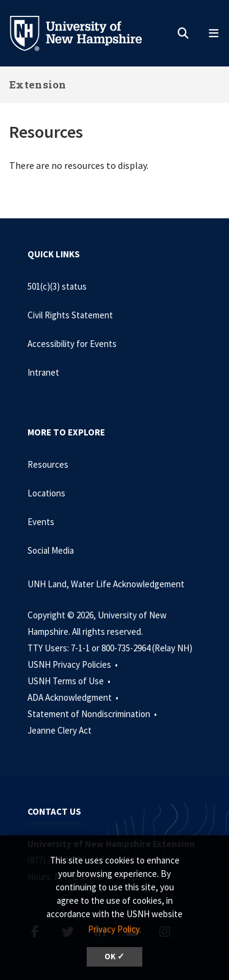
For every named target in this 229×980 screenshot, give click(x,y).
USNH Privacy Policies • (74, 664)
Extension (38, 84)
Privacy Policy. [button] (114, 929)
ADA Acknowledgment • (74, 697)
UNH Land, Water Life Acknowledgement (106, 584)
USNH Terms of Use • (70, 681)
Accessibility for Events (72, 344)
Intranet (43, 372)
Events (41, 522)
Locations (46, 493)
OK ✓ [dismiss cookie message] (114, 957)
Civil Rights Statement (70, 315)
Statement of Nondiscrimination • (93, 714)
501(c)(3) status (57, 286)
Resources (48, 464)
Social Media (51, 550)
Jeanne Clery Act (60, 730)
